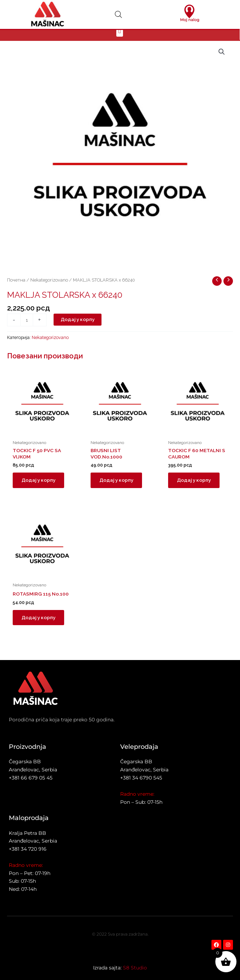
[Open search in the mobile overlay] (118, 14)
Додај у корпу (78, 327)
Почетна (16, 288)
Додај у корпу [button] (39, 488)
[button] (120, 39)
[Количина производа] (27, 328)
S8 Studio (135, 968)
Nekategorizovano (49, 288)
